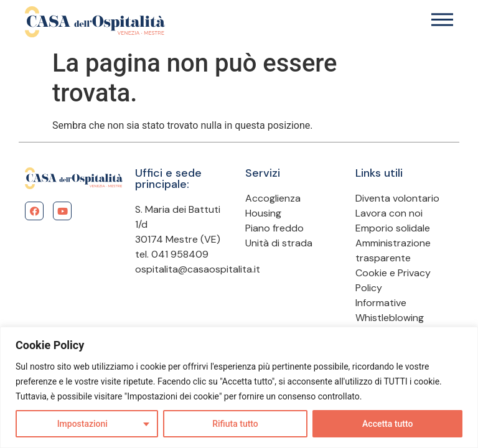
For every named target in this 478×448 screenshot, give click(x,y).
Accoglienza (273, 198)
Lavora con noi (389, 213)
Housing (263, 213)
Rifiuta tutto (235, 424)
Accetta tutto (387, 424)
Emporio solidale (393, 228)
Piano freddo (274, 228)
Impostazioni (82, 424)
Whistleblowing (390, 318)
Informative (381, 303)
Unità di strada (279, 243)
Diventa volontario (397, 198)
